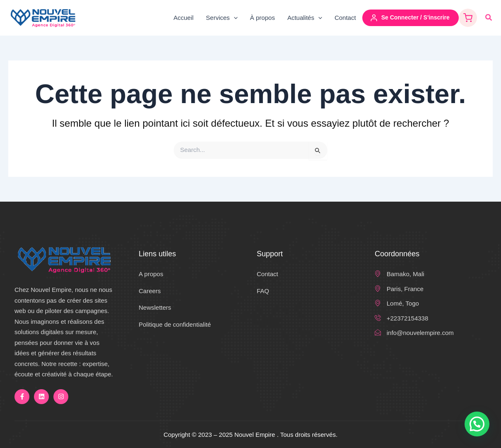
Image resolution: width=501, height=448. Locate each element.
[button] (489, 18)
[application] (234, 18)
